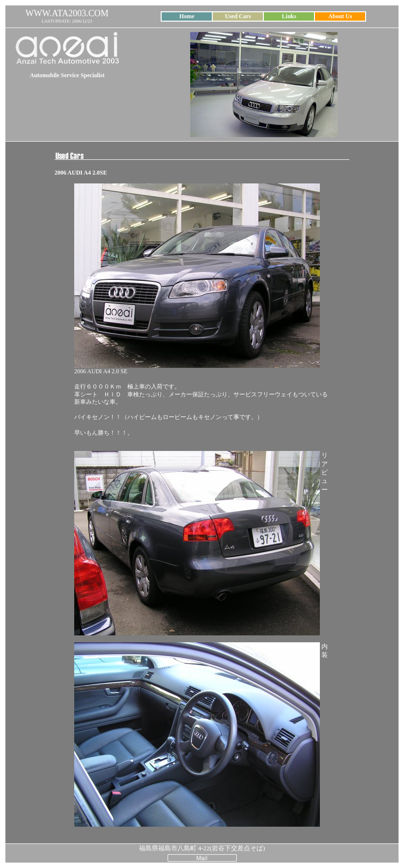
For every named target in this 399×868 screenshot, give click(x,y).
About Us (340, 16)
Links (289, 16)
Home (187, 16)
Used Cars (238, 16)
